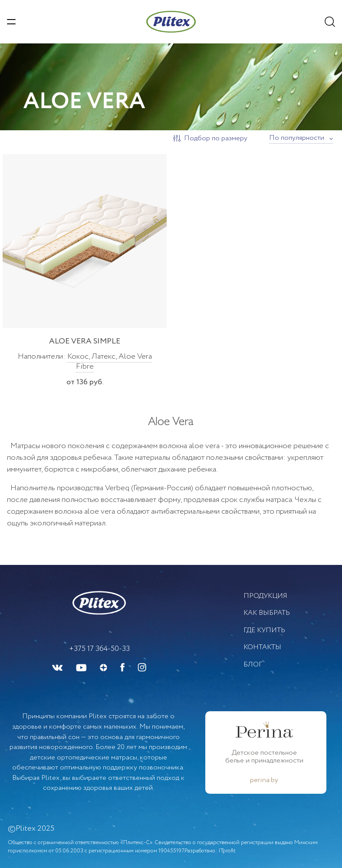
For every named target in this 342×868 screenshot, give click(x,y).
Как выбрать (267, 613)
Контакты (262, 647)
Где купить (264, 630)
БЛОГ (253, 665)
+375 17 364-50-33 (99, 649)
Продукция (265, 596)
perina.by (264, 780)
